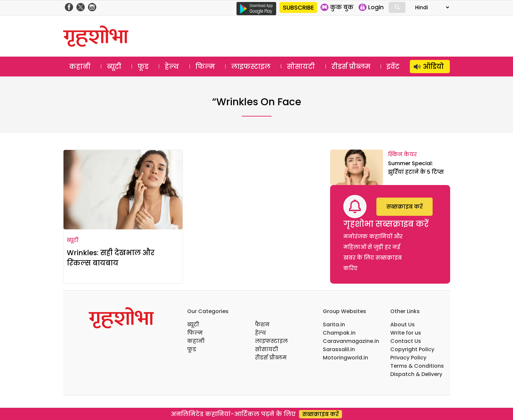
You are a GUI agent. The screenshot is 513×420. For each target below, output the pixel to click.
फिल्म (205, 67)
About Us (403, 325)
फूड (143, 67)
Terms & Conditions (417, 366)
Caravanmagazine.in (351, 341)
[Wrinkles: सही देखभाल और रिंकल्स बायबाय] (123, 190)
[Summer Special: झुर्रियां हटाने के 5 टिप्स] (357, 167)
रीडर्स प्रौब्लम (351, 67)
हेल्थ (172, 67)
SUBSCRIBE (298, 7)
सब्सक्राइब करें (405, 207)
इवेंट (393, 67)
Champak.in (339, 333)
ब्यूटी (114, 67)
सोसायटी (301, 67)
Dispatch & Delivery (416, 374)
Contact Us (406, 341)
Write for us (406, 333)
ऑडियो (433, 67)
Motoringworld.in (345, 358)
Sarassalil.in (339, 349)
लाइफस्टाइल (251, 67)
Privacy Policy (408, 358)
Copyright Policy (412, 349)
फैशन (262, 325)
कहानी (80, 67)
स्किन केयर (402, 154)
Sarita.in (334, 325)
